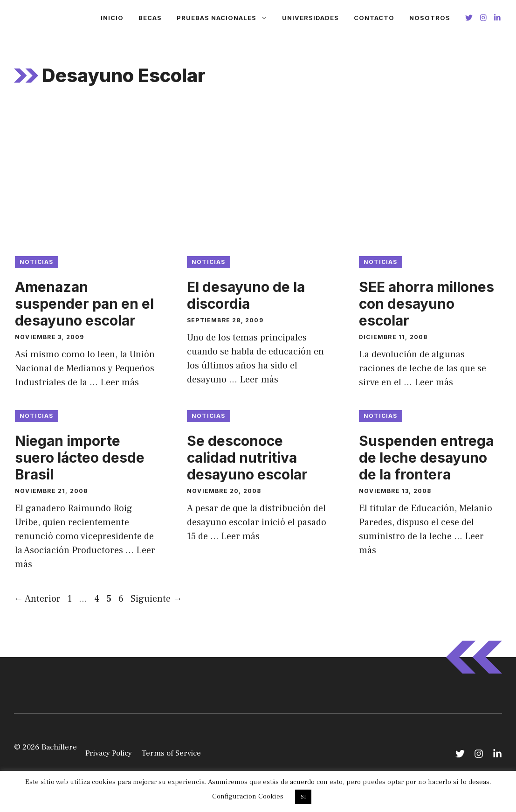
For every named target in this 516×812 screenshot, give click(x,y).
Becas (150, 18)
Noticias (37, 262)
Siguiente (156, 599)
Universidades (310, 18)
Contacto (374, 18)
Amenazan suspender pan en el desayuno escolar (84, 304)
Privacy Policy (109, 753)
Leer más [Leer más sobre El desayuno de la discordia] (259, 380)
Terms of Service (171, 753)
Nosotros (430, 18)
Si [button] (303, 797)
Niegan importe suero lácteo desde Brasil (80, 458)
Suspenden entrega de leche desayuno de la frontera (426, 458)
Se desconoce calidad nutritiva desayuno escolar (247, 458)
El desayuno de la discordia (246, 295)
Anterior (37, 599)
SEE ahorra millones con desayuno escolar (427, 304)
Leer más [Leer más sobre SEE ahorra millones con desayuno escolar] (434, 382)
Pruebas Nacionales (226, 18)
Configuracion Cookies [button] (248, 796)
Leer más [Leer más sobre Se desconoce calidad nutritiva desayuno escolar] (240, 536)
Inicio (112, 18)
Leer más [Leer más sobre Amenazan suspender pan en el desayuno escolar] (120, 382)
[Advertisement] (258, 177)
